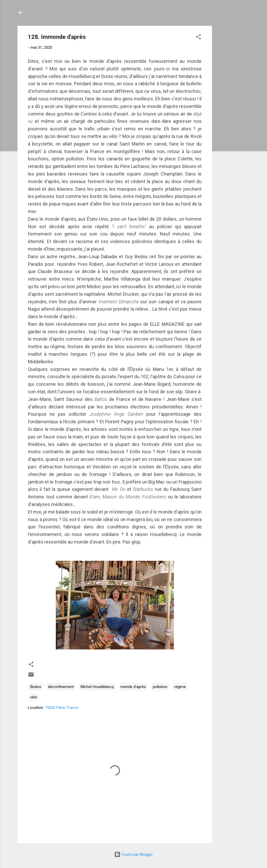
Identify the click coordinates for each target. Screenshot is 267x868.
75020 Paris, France (62, 708)
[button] (198, 38)
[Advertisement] (233, 104)
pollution (160, 687)
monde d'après (133, 687)
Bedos (36, 687)
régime (180, 687)
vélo (34, 697)
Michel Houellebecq (97, 687)
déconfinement (61, 687)
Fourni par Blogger (133, 854)
